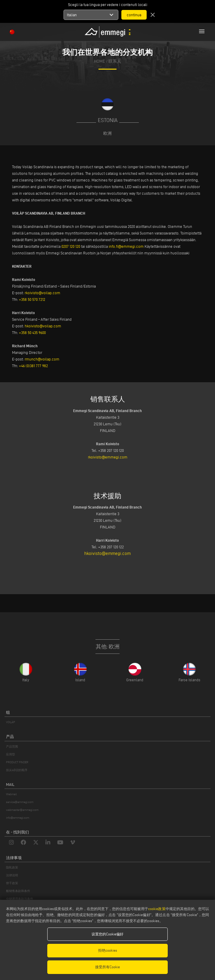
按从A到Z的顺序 (17, 770)
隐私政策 (12, 867)
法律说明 (12, 875)
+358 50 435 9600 (32, 332)
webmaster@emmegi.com (22, 810)
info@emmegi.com (18, 818)
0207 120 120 (71, 246)
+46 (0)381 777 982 (33, 366)
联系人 (115, 61)
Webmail (11, 794)
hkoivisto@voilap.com (43, 326)
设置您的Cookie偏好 (107, 934)
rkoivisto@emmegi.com (108, 457)
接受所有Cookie (107, 967)
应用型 (11, 754)
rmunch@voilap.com (42, 359)
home (100, 61)
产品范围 (12, 747)
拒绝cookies (108, 950)
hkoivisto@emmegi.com (107, 553)
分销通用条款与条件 (20, 899)
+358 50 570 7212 (32, 299)
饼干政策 (12, 883)
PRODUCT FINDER (17, 762)
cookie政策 (157, 909)
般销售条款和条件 (18, 891)
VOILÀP (11, 722)
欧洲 (107, 133)
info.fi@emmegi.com (126, 246)
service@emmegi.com (20, 802)
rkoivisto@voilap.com (42, 293)
